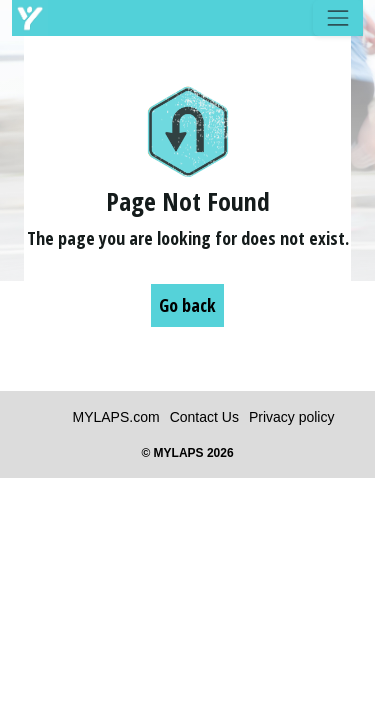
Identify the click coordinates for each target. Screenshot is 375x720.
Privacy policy (292, 417)
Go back (187, 305)
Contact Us (204, 417)
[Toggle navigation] (338, 18)
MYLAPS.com (116, 417)
